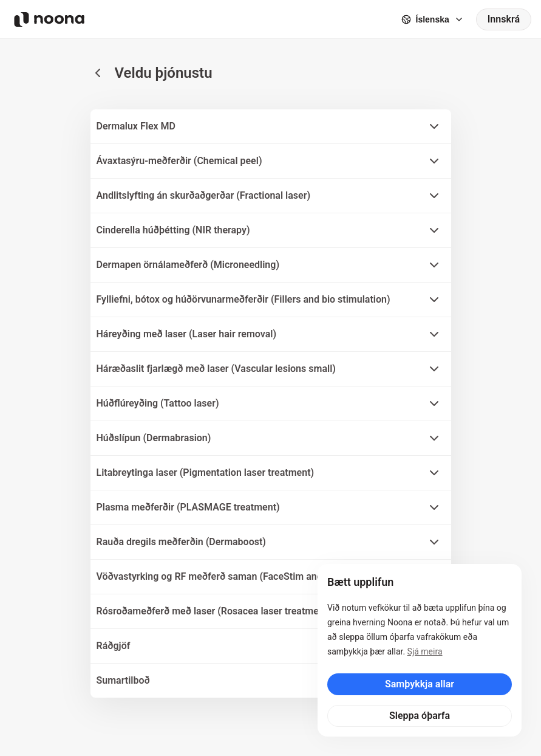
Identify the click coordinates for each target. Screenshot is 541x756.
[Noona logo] (49, 19)
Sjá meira (425, 651)
